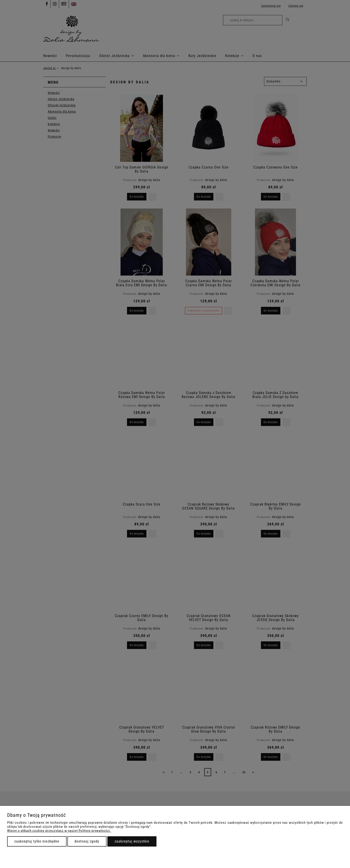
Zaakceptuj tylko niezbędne (37, 841)
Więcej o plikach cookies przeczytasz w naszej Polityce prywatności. (59, 831)
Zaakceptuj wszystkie (132, 841)
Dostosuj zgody (87, 841)
